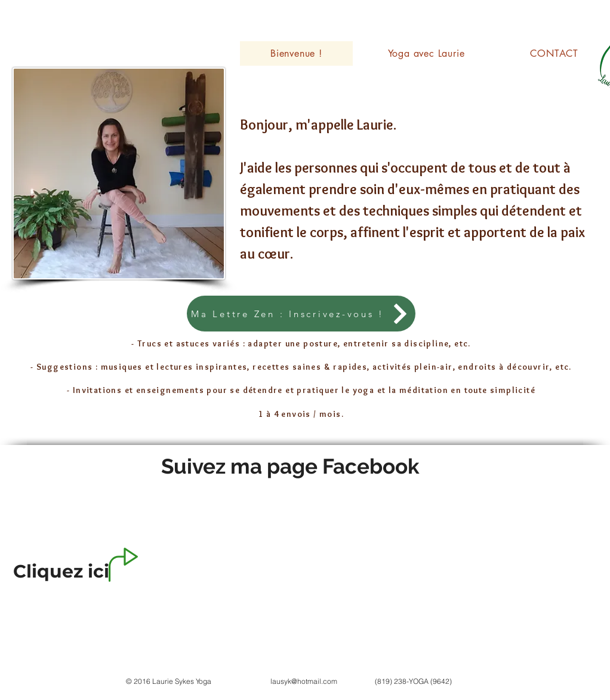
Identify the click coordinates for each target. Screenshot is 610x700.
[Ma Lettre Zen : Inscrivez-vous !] (301, 314)
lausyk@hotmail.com (304, 681)
